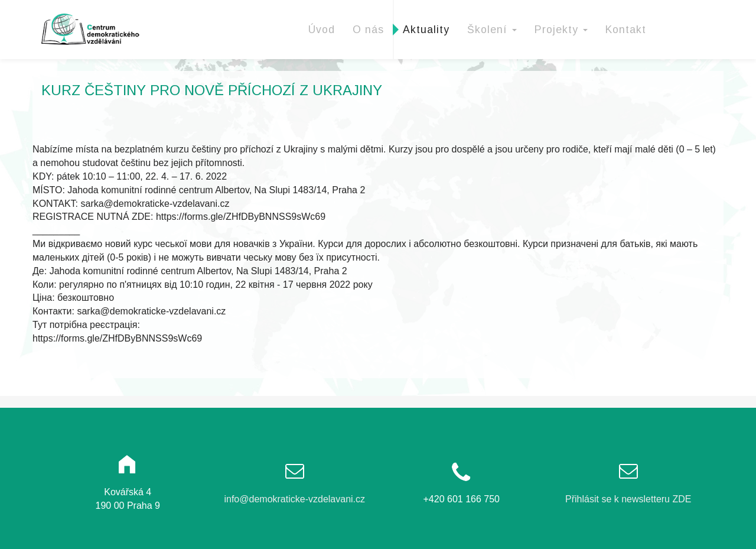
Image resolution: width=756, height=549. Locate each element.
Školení (492, 30)
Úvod (322, 30)
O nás (368, 30)
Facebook (689, 15)
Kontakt (626, 30)
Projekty (561, 30)
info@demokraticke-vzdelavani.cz (294, 499)
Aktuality (426, 30)
